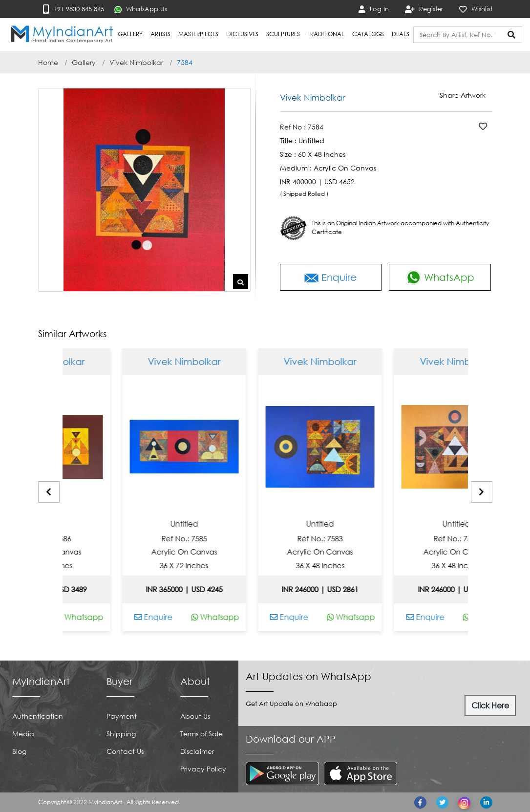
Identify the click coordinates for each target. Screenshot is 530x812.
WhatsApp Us (141, 9)
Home (48, 62)
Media (23, 734)
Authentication (38, 716)
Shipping (121, 734)
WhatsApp (440, 277)
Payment (122, 716)
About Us (195, 716)
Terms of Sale (201, 734)
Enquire (330, 277)
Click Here (490, 705)
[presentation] (49, 492)
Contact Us (125, 751)
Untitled (65, 524)
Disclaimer (197, 751)
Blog (19, 751)
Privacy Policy (203, 769)
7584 (185, 62)
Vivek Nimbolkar (136, 62)
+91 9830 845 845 (74, 9)
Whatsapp (96, 617)
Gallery (84, 62)
